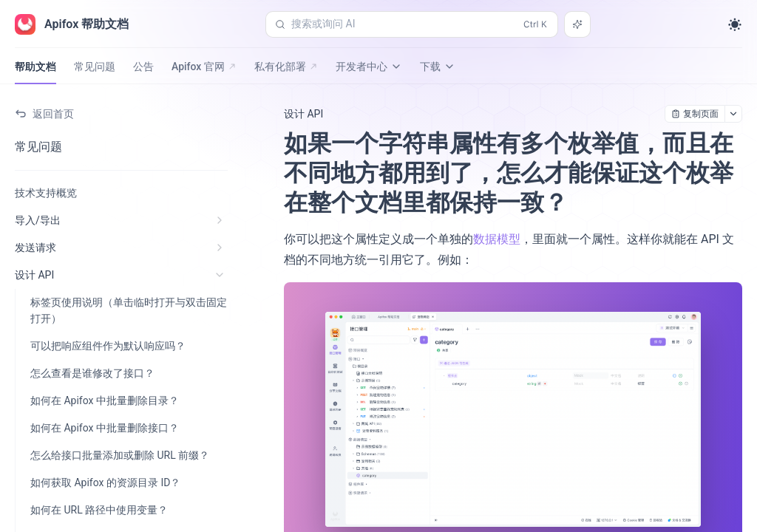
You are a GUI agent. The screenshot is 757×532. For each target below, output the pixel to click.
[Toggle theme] (735, 24)
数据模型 (497, 239)
